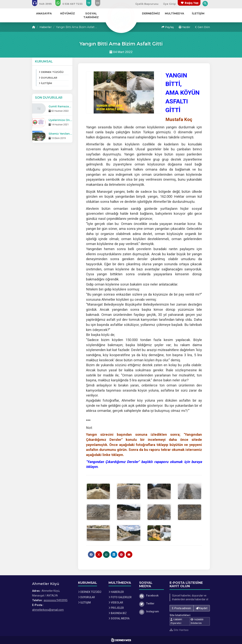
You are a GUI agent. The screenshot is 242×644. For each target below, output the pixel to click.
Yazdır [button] (184, 27)
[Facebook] (152, 596)
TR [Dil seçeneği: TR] (89, 3)
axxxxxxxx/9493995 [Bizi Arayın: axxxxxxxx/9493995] (56, 600)
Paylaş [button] (168, 27)
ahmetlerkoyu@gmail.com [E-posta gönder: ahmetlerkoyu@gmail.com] (48, 610)
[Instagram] (152, 611)
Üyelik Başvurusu (147, 4)
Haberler (46, 27)
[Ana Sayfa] (121, 16)
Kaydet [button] (202, 608)
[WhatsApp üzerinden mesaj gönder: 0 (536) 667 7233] (71, 4)
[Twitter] (152, 603)
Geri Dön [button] (202, 27)
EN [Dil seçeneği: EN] (98, 3)
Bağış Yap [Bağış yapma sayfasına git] (192, 3)
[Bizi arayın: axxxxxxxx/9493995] (44, 4)
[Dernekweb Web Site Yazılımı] (121, 640)
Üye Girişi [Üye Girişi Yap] (169, 4)
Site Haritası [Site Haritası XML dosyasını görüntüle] (179, 630)
